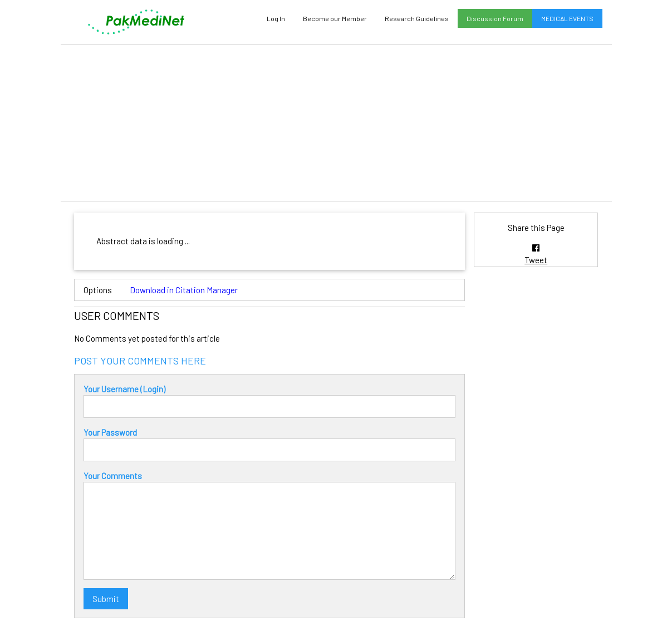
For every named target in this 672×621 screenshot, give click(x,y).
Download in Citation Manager (184, 290)
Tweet (536, 260)
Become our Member (335, 18)
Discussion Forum (495, 18)
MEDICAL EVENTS (567, 18)
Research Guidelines (417, 18)
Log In (276, 18)
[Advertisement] (336, 123)
